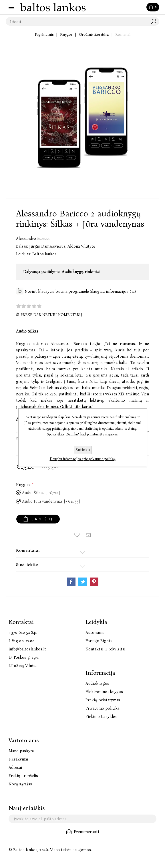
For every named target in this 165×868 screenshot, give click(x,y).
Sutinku (83, 450)
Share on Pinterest (94, 582)
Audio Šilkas (27, 331)
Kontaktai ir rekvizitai (105, 649)
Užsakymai (18, 759)
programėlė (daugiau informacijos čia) (102, 291)
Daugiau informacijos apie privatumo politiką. (83, 459)
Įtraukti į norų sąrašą (77, 535)
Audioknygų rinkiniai (81, 272)
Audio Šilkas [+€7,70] (41, 493)
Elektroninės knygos (104, 692)
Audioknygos (97, 683)
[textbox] (77, 21)
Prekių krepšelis (23, 776)
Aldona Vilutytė (81, 246)
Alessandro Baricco (33, 239)
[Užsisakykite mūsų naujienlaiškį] (82, 819)
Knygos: (24, 485)
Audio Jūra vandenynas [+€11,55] (51, 501)
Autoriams (95, 633)
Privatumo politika (102, 708)
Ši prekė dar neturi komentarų (49, 315)
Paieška (155, 21)
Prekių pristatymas (103, 700)
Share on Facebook (71, 582)
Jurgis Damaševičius (48, 246)
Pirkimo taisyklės (101, 717)
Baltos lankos (44, 254)
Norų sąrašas (20, 784)
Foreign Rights (99, 641)
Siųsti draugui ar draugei (88, 535)
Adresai (15, 768)
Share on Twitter (83, 582)
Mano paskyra (21, 751)
